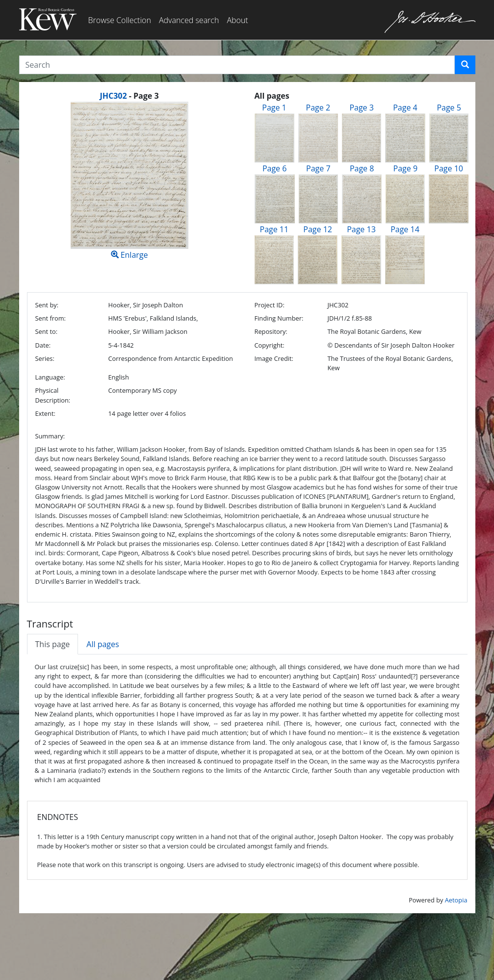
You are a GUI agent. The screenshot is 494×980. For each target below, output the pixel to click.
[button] (465, 65)
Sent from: (51, 318)
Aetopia (456, 900)
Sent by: (47, 305)
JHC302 (113, 96)
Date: (43, 345)
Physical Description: (53, 395)
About (237, 20)
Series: (45, 358)
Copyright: (269, 345)
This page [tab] (53, 644)
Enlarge (130, 181)
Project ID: (269, 305)
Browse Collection (120, 20)
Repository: (271, 331)
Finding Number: (279, 318)
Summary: (50, 436)
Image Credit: (273, 358)
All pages (103, 644)
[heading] (129, 96)
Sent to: (47, 331)
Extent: (45, 413)
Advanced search (189, 20)
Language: (50, 377)
